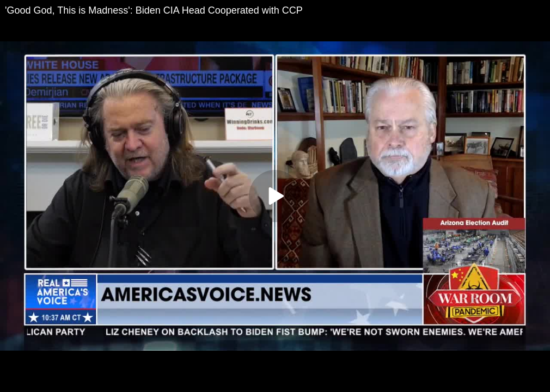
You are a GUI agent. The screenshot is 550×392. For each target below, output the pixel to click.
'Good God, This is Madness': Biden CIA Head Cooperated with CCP (154, 10)
